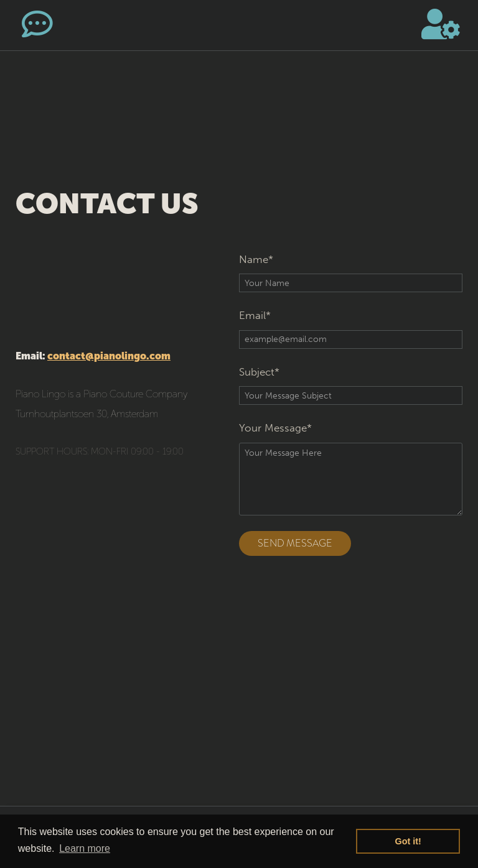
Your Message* (275, 428)
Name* (256, 259)
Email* (255, 315)
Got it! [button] (408, 841)
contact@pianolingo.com (109, 356)
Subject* (259, 372)
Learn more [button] (85, 848)
